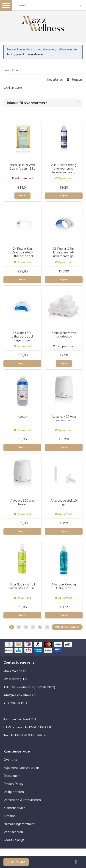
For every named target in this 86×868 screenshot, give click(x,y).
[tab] (43, 103)
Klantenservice (14, 808)
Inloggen (74, 80)
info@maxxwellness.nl (20, 695)
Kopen (22, 196)
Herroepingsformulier (19, 824)
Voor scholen (13, 832)
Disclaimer (11, 776)
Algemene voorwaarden (21, 768)
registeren (35, 54)
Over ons (10, 760)
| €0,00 (16, 862)
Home (7, 70)
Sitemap (10, 816)
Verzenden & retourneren (22, 800)
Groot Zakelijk (14, 840)
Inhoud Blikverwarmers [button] (27, 103)
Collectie (17, 70)
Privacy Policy (14, 784)
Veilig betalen (14, 792)
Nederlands (55, 80)
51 (47, 627)
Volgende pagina (67, 627)
